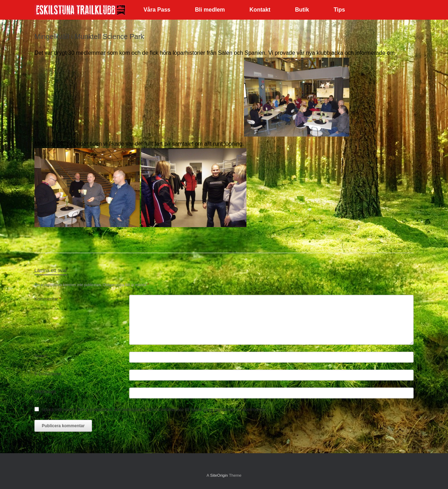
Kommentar (48, 299)
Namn (41, 356)
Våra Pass (157, 10)
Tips (339, 10)
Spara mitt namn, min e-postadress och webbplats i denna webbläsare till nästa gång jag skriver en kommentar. (154, 409)
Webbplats (45, 392)
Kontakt (260, 10)
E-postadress (48, 374)
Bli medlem (210, 10)
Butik (302, 10)
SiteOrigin (219, 475)
